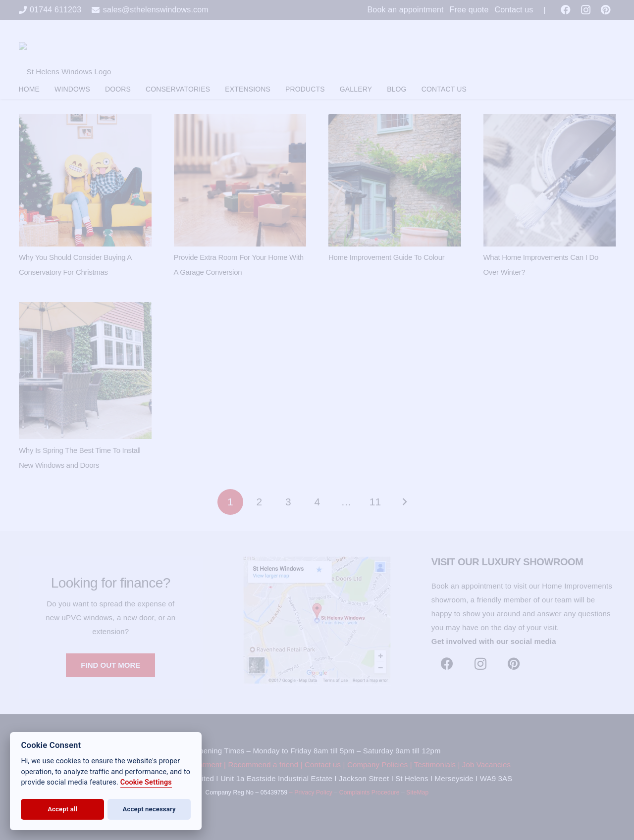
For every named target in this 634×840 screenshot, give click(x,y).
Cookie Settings (146, 782)
